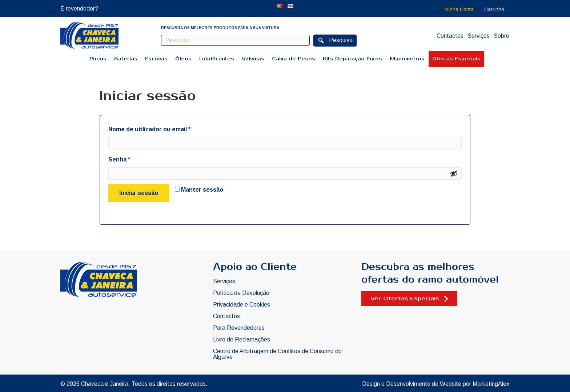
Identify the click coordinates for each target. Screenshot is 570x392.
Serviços (479, 36)
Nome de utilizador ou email (166, 128)
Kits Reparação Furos (352, 59)
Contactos (450, 36)
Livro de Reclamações (242, 340)
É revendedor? (79, 9)
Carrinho (494, 9)
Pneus (98, 59)
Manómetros (407, 59)
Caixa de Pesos (294, 59)
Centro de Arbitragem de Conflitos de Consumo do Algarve (277, 354)
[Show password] (454, 173)
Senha (136, 158)
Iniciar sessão (139, 193)
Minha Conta (459, 9)
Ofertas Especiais (456, 59)
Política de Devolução (241, 293)
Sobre (501, 36)
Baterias (126, 59)
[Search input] (235, 40)
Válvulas (253, 59)
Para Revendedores (239, 328)
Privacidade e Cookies (242, 305)
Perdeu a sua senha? (124, 210)
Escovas (156, 59)
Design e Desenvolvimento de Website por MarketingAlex (436, 384)
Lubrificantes (217, 59)
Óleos (183, 59)
